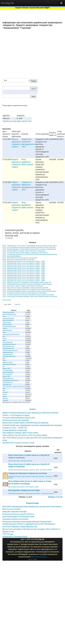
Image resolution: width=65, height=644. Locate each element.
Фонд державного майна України (27, 162)
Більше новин (7, 300)
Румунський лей (8, 382)
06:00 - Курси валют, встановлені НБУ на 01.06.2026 (18, 260)
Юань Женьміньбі (8, 320)
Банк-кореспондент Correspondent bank (18, 517)
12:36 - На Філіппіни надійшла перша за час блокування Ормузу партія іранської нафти (29, 291)
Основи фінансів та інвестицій (15, 430)
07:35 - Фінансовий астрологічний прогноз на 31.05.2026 (20, 258)
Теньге (5, 338)
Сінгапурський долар (9, 356)
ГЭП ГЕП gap (8, 534)
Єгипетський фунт (8, 372)
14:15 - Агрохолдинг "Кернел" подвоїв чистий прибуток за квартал (23, 286)
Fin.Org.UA (7, 3)
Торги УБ (17, 304)
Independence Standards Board (15, 537)
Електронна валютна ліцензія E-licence (18, 514)
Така (4, 316)
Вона (4, 340)
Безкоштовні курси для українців (16, 420)
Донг (4, 358)
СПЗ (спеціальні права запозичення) (14, 386)
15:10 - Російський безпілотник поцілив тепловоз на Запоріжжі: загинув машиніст (27, 284)
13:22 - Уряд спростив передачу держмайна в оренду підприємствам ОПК (25, 288)
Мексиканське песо (9, 346)
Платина (5, 398)
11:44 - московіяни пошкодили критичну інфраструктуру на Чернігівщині (25, 293)
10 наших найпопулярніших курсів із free (19, 418)
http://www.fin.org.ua (39, 557)
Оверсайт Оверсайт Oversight (15, 512)
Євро (4, 388)
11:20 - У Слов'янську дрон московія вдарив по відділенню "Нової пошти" (25, 253)
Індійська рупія (7, 330)
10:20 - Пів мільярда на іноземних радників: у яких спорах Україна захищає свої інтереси (30, 296)
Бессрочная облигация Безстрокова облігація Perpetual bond (27, 522)
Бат (4, 366)
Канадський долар (8, 318)
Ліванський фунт (8, 342)
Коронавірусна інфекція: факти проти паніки (20, 433)
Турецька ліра (7, 384)
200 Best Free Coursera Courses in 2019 (18, 443)
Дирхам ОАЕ (7, 368)
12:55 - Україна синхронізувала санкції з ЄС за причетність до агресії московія (27, 289)
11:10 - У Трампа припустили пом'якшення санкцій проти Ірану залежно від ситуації (28, 295)
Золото (5, 394)
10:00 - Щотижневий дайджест (12, 256)
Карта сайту (32, 559)
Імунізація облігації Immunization (16, 519)
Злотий (5, 392)
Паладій (5, 400)
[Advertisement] (39, 54)
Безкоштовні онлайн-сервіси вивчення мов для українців (25, 423)
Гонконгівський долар (9, 326)
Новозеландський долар (10, 350)
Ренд (4, 360)
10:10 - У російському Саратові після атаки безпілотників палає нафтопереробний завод (30, 254)
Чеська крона (7, 322)
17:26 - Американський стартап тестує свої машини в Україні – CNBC (24, 261)
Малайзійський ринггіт (9, 344)
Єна (4, 336)
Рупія (4, 332)
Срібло (5, 396)
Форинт (5, 328)
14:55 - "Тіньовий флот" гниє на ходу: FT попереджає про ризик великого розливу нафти (30, 246)
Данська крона (7, 324)
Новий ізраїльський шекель (11, 334)
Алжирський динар (8, 312)
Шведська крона (8, 362)
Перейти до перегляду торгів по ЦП (17, 121)
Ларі (4, 390)
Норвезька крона (8, 352)
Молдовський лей (8, 348)
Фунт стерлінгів (7, 374)
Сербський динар (8, 378)
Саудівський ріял (8, 354)
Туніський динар (8, 370)
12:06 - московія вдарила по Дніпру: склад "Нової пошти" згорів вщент (24, 251)
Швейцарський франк (9, 364)
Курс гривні (8, 304)
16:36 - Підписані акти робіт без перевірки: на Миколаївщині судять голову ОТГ (27, 282)
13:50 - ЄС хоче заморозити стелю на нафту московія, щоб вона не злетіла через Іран (29, 247)
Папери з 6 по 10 (55, 497)
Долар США (6, 376)
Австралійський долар (9, 314)
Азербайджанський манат (11, 380)
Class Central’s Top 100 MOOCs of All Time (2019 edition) (25, 435)
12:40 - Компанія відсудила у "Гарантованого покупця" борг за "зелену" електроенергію (29, 249)
